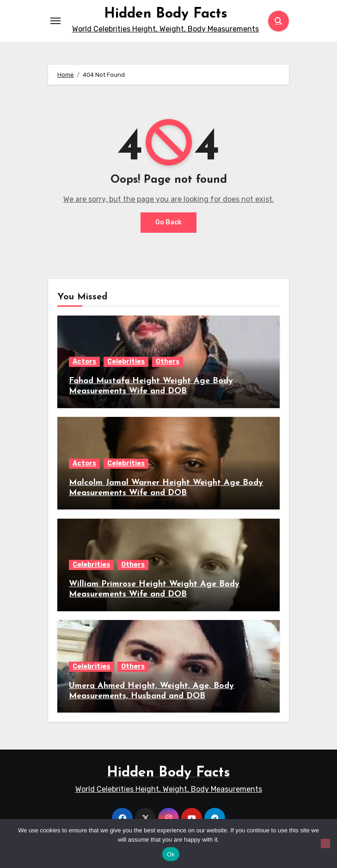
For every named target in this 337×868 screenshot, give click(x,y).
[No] (325, 843)
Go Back (168, 222)
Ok (171, 854)
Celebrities (126, 362)
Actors (84, 362)
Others (168, 362)
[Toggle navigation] (55, 21)
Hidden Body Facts (166, 14)
